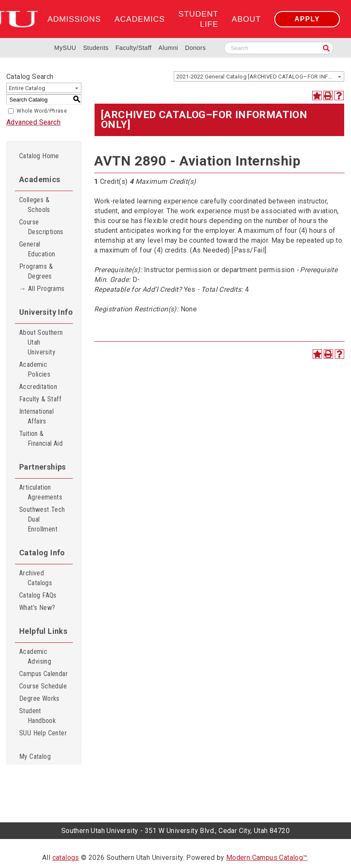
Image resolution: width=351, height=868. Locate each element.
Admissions (74, 19)
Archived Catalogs (36, 578)
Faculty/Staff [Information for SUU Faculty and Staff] (134, 48)
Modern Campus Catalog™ (267, 858)
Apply (307, 19)
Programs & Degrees (36, 271)
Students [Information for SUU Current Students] (96, 48)
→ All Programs (42, 289)
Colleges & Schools (35, 205)
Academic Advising (35, 656)
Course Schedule (43, 686)
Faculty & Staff (40, 399)
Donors (195, 48)
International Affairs (36, 416)
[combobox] (259, 76)
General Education (37, 249)
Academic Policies (35, 369)
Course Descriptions (41, 227)
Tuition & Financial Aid (41, 438)
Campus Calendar (43, 674)
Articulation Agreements (41, 492)
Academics (140, 19)
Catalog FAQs (38, 595)
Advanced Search (33, 122)
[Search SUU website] (279, 48)
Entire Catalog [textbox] (27, 88)
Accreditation (38, 387)
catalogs (66, 858)
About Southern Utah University (41, 342)
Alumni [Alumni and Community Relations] (168, 48)
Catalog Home (39, 156)
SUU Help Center (43, 733)
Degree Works (39, 698)
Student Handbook (37, 716)
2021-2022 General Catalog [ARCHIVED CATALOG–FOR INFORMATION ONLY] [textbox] (260, 77)
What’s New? (37, 608)
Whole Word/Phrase (42, 111)
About (246, 19)
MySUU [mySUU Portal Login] (65, 48)
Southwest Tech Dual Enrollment (42, 519)
